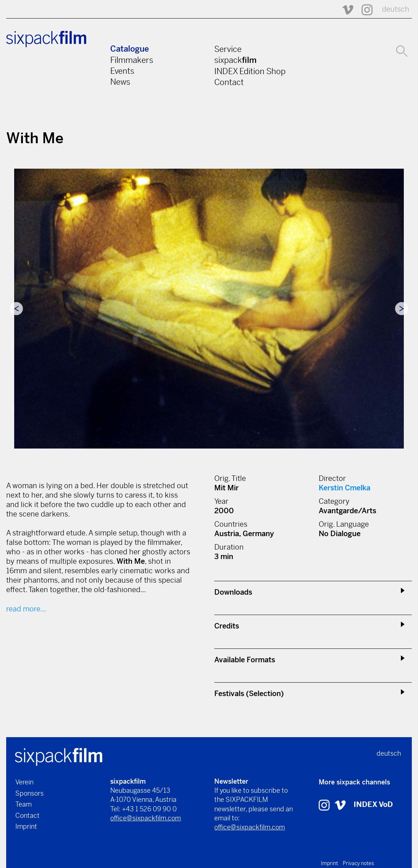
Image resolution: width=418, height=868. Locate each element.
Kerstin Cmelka (345, 488)
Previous (16, 309)
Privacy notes (358, 863)
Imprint (26, 826)
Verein (24, 782)
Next (402, 309)
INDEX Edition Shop (250, 71)
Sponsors (29, 793)
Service (228, 49)
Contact (229, 82)
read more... (26, 609)
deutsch (396, 9)
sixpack (235, 60)
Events (122, 71)
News (120, 82)
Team (23, 804)
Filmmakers (132, 60)
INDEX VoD (373, 805)
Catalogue (130, 49)
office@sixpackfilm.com (146, 818)
